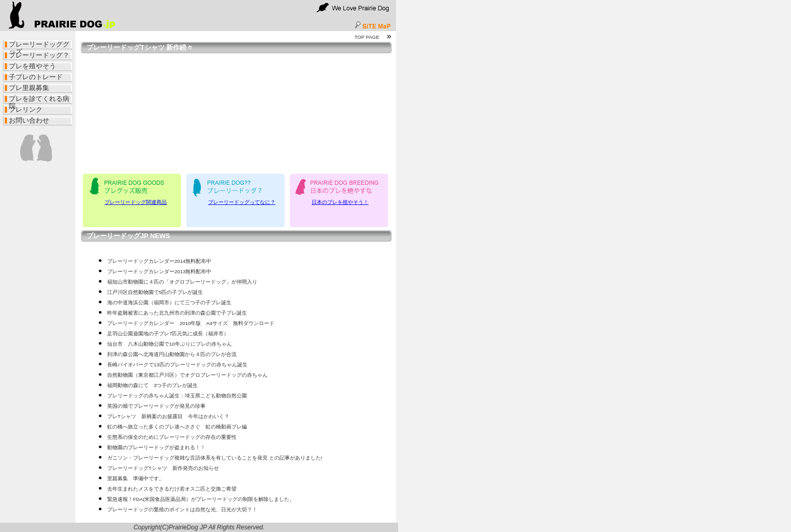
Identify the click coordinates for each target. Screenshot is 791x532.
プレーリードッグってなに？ (242, 202)
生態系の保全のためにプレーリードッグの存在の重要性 (172, 437)
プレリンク (26, 109)
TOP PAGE (367, 37)
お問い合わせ (29, 120)
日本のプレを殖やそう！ (340, 202)
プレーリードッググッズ (39, 46)
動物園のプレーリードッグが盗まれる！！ (156, 447)
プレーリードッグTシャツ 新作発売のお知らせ (163, 468)
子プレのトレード (36, 77)
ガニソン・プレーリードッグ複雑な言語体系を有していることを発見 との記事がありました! (215, 458)
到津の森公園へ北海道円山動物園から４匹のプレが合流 (172, 354)
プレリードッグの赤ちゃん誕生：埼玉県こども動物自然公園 (177, 396)
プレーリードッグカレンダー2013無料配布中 (159, 271)
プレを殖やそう (32, 66)
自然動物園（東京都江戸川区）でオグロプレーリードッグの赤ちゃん (187, 375)
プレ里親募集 (29, 88)
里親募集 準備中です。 (136, 478)
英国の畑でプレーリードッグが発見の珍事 (156, 406)
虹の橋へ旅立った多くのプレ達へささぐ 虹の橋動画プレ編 (177, 427)
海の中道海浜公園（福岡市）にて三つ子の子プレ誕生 (169, 302)
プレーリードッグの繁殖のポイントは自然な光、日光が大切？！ (182, 509)
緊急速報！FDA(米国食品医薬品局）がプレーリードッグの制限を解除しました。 (201, 499)
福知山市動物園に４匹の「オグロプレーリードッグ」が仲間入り (182, 282)
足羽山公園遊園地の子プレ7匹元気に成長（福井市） (168, 334)
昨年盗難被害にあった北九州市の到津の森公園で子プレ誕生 (177, 313)
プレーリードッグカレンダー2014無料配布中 (159, 261)
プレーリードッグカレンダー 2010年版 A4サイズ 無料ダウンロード (191, 323)
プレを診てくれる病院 (39, 100)
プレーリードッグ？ (39, 55)
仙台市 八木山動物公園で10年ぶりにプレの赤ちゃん (170, 344)
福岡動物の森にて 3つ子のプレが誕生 (152, 385)
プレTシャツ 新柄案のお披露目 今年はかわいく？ (168, 416)
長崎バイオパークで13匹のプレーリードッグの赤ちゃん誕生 (177, 365)
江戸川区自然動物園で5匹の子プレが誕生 (155, 292)
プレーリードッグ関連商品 (136, 202)
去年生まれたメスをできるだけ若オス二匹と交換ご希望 (172, 489)
